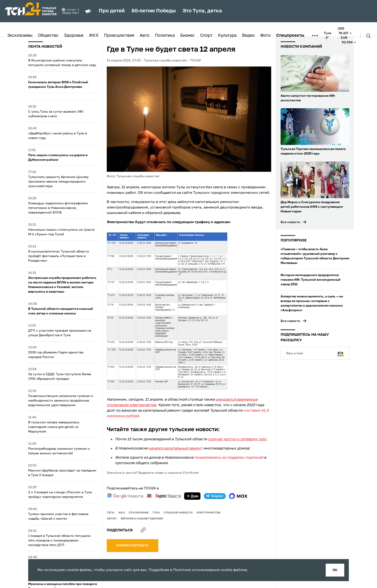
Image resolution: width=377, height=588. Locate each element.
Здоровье (74, 36)
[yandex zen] (192, 496)
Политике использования (196, 570)
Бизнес (187, 36)
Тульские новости (178, 513)
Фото (265, 36)
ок (335, 570)
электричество (208, 513)
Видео (248, 36)
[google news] (125, 496)
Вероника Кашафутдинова (142, 519)
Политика (165, 36)
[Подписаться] (341, 353)
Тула (156, 513)
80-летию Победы (154, 11)
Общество (48, 36)
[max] (238, 496)
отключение (139, 513)
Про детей (112, 11)
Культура (227, 36)
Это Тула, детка (202, 11)
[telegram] (215, 496)
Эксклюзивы (20, 36)
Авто (145, 36)
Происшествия (119, 36)
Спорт (206, 36)
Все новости (290, 222)
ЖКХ (94, 36)
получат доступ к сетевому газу (237, 439)
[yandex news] (164, 496)
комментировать (132, 546)
